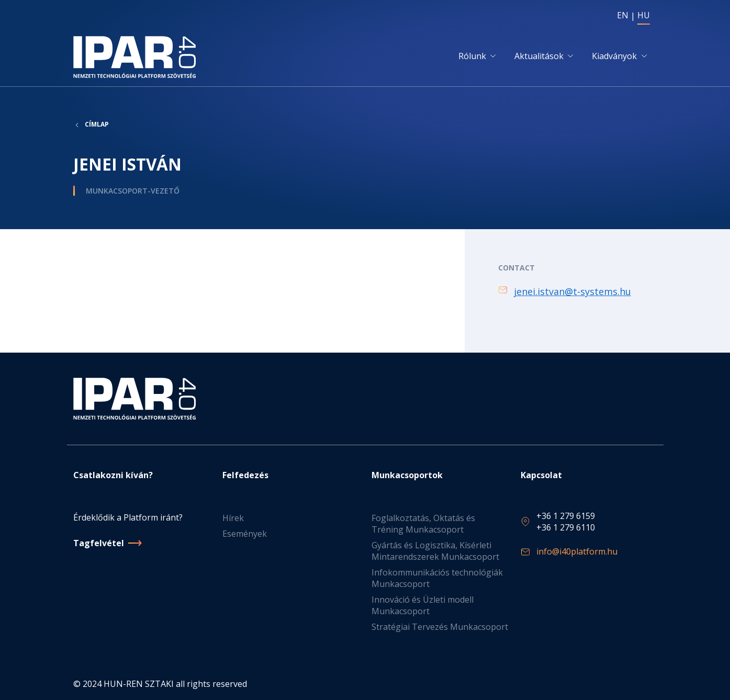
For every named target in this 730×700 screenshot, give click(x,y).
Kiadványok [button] (614, 56)
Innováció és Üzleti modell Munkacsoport (423, 605)
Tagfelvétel (99, 543)
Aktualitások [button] (539, 56)
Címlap (97, 125)
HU (644, 15)
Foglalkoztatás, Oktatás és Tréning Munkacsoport (423, 524)
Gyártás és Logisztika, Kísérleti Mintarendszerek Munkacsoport (435, 551)
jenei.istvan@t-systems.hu (572, 291)
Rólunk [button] (472, 56)
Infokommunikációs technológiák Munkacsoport (437, 578)
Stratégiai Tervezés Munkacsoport (440, 627)
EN (623, 15)
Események (245, 534)
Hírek (233, 518)
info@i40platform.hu (577, 551)
